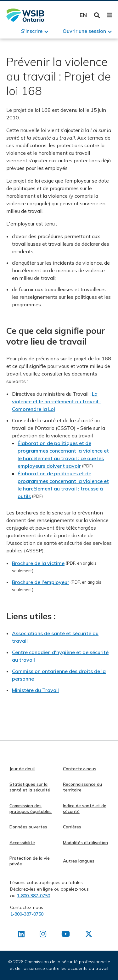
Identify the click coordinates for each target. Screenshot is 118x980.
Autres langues (79, 861)
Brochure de (26, 582)
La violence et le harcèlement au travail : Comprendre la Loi (56, 401)
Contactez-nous (80, 769)
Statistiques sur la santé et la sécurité (30, 787)
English (83, 15)
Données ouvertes (28, 827)
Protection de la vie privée (30, 861)
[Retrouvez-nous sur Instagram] (43, 935)
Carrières (72, 827)
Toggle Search (97, 15)
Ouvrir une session (84, 31)
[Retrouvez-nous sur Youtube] (66, 935)
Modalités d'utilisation (85, 843)
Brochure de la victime (38, 563)
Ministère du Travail (35, 690)
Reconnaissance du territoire (82, 787)
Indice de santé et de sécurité (85, 809)
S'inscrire (32, 31)
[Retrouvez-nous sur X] (89, 935)
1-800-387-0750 (33, 896)
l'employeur (55, 582)
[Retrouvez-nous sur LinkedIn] (21, 935)
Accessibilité (22, 843)
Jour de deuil (22, 769)
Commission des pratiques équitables (31, 809)
